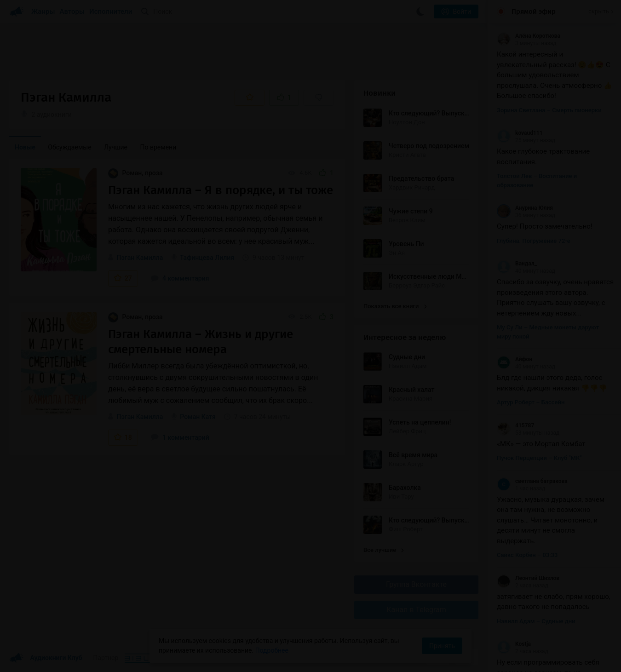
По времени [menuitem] (158, 147)
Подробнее (272, 650)
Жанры (43, 11)
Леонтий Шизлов (528, 578)
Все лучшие (384, 550)
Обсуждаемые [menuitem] (69, 147)
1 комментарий (180, 437)
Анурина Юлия (525, 208)
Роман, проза (135, 173)
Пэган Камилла (140, 258)
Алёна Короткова (529, 36)
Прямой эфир (534, 11)
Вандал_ (517, 264)
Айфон (515, 359)
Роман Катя (198, 417)
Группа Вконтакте (416, 584)
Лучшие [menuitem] (116, 147)
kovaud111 (520, 133)
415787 (515, 425)
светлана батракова (532, 481)
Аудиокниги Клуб (46, 658)
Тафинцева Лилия (207, 258)
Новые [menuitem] (25, 147)
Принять (442, 646)
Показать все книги (395, 306)
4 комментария (180, 278)
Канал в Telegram (416, 610)
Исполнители (111, 11)
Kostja (514, 644)
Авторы (72, 11)
